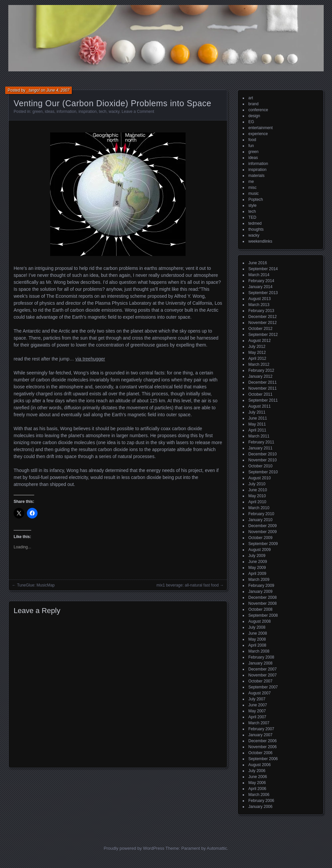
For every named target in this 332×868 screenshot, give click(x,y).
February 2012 (261, 370)
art (251, 98)
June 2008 (258, 633)
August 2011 (259, 406)
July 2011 (257, 412)
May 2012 (257, 353)
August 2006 (259, 765)
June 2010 (258, 490)
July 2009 (257, 556)
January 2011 (260, 448)
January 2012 (260, 376)
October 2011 (260, 394)
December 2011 (262, 382)
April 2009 (257, 574)
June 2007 (258, 705)
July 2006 (257, 771)
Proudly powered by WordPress (134, 848)
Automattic (217, 848)
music (253, 194)
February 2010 (261, 514)
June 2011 (258, 418)
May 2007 (257, 711)
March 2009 (259, 580)
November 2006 (262, 747)
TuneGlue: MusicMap (36, 585)
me (251, 182)
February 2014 (261, 281)
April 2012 (257, 358)
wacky (114, 112)
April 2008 (257, 645)
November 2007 (262, 675)
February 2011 (261, 442)
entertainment (260, 128)
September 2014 (263, 269)
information (66, 112)
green (38, 112)
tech (103, 112)
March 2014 (259, 275)
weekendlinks (260, 241)
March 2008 (259, 651)
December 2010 (262, 454)
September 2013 (263, 293)
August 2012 (259, 341)
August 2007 (259, 693)
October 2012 (260, 329)
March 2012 (259, 364)
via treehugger (90, 359)
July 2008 (257, 627)
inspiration (87, 112)
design (254, 116)
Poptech (256, 199)
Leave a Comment (138, 112)
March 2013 (259, 305)
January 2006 (260, 807)
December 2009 (262, 526)
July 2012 (257, 347)
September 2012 (263, 335)
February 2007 (261, 729)
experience (258, 134)
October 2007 (260, 681)
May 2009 (257, 568)
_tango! (33, 90)
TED (252, 217)
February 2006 (261, 801)
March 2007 (259, 723)
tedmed (255, 223)
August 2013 (259, 299)
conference (258, 110)
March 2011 (259, 436)
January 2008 (260, 663)
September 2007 (263, 687)
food (252, 140)
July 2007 (257, 699)
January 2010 (260, 520)
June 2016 (258, 263)
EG (251, 122)
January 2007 (260, 735)
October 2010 (260, 466)
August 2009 (259, 550)
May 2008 (257, 639)
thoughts (256, 229)
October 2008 (260, 609)
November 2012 (262, 323)
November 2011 (262, 388)
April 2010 (257, 502)
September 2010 (263, 472)
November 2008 (262, 603)
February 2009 (261, 586)
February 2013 (261, 311)
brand (253, 104)
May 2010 (257, 496)
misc (252, 188)
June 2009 (258, 562)
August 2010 (259, 478)
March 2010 (259, 508)
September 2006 (263, 759)
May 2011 (257, 424)
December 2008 (262, 597)
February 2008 (261, 657)
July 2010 (257, 484)
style (252, 205)
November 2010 (262, 460)
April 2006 (257, 789)
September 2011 (263, 400)
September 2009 (263, 544)
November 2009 (262, 532)
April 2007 (257, 717)
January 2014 (260, 287)
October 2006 (260, 753)
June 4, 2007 (58, 90)
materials (256, 176)
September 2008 (263, 615)
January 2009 (260, 592)
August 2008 (259, 621)
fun (251, 146)
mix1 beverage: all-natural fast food (187, 585)
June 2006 (258, 777)
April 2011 (257, 430)
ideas (50, 112)
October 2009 (260, 538)
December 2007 (262, 669)
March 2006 (259, 795)
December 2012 (262, 317)
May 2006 (257, 783)
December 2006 (262, 741)
